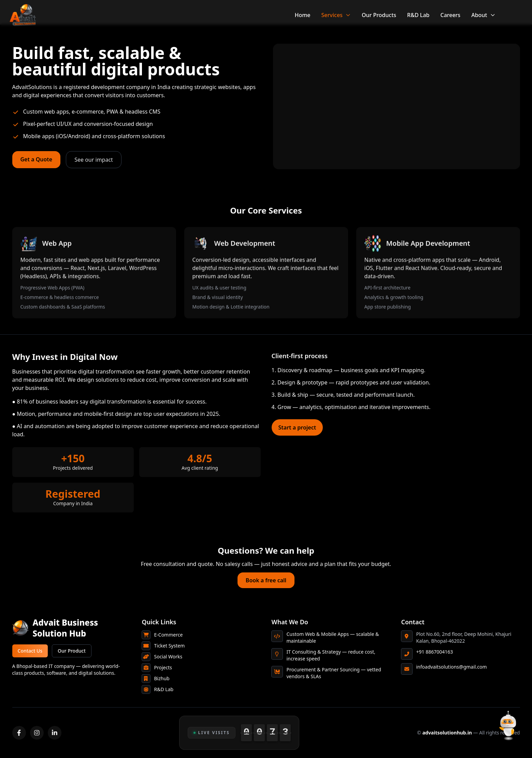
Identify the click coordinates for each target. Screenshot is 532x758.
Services (336, 15)
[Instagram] (37, 733)
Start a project (297, 427)
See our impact (94, 160)
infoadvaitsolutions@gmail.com (452, 667)
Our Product (72, 651)
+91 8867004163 (435, 652)
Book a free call (266, 580)
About (483, 15)
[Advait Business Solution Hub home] (72, 628)
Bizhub (162, 678)
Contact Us (30, 651)
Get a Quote (37, 159)
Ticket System (170, 646)
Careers (450, 15)
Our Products (379, 15)
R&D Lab (418, 15)
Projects (163, 667)
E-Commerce (169, 635)
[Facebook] (19, 733)
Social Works (168, 657)
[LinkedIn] (55, 733)
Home (302, 15)
